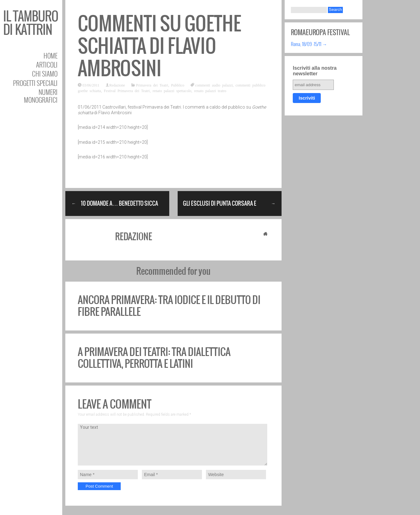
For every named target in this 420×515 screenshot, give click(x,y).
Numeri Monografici (41, 96)
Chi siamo (45, 74)
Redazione (117, 85)
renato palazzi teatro (210, 91)
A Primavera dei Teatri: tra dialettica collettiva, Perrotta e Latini (154, 358)
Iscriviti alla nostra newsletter (315, 71)
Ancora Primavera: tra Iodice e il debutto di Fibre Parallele (169, 306)
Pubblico (178, 85)
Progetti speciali (35, 83)
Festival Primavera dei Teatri (127, 91)
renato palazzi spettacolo (172, 91)
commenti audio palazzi (214, 85)
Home (51, 56)
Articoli (47, 65)
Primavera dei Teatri (152, 85)
